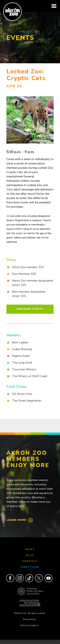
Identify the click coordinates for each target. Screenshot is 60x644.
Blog (30, 555)
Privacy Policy (30, 619)
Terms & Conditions (30, 625)
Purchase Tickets (30, 309)
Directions (30, 567)
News (30, 549)
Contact (30, 561)
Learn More (16, 520)
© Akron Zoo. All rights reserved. (30, 613)
